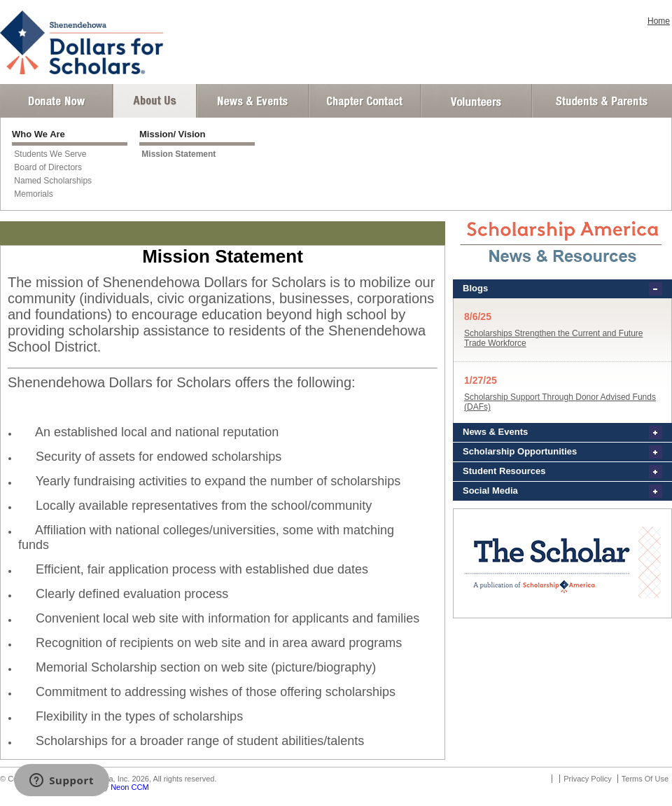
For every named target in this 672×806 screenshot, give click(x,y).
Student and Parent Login (601, 101)
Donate (56, 101)
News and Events (253, 101)
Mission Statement (178, 154)
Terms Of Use (645, 779)
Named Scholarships (53, 181)
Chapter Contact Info (365, 101)
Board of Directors (48, 167)
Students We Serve (50, 154)
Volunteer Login (476, 101)
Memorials (33, 194)
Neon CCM (129, 787)
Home (659, 21)
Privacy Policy (587, 779)
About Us (155, 101)
